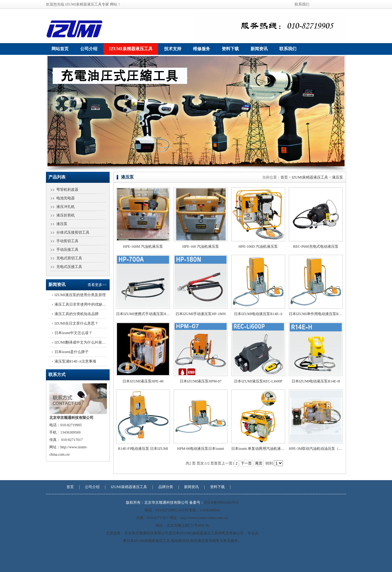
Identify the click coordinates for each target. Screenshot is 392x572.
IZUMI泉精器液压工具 (131, 49)
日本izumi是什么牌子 (72, 352)
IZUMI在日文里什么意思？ (76, 323)
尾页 (259, 463)
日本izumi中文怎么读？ (73, 333)
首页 (284, 177)
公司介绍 (89, 49)
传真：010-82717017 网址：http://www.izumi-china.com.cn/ (182, 518)
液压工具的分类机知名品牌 (77, 314)
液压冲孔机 (66, 207)
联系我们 (302, 4)
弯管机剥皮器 (67, 190)
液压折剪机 (66, 215)
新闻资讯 (259, 49)
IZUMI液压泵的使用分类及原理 (80, 295)
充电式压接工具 (69, 267)
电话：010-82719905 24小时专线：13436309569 (182, 510)
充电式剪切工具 (69, 258)
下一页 (246, 463)
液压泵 (62, 224)
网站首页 (60, 49)
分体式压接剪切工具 (73, 232)
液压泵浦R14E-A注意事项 (75, 361)
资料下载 (230, 49)
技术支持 (173, 49)
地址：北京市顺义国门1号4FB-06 (182, 525)
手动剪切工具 (67, 241)
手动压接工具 (67, 250)
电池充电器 (66, 198)
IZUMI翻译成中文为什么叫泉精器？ (84, 342)
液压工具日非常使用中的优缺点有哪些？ (88, 304)
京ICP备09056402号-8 (221, 502)
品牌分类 (166, 487)
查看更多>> (97, 285)
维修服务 (202, 49)
